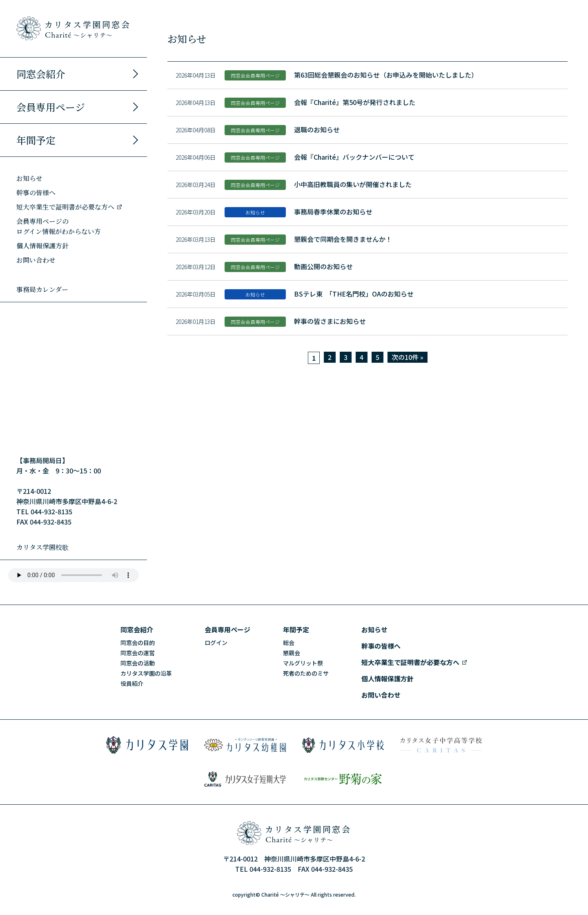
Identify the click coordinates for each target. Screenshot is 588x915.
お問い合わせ (36, 260)
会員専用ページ (79, 107)
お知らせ (29, 178)
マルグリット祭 (303, 663)
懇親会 (292, 653)
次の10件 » (408, 357)
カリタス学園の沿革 (146, 673)
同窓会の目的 (138, 643)
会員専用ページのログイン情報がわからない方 (59, 226)
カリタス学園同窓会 (88, 29)
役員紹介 (132, 683)
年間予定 (79, 140)
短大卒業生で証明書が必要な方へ (69, 207)
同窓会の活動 (138, 663)
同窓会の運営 (138, 653)
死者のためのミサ (306, 673)
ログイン (216, 643)
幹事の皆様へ (36, 193)
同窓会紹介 (79, 74)
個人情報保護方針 (42, 246)
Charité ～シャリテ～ (285, 894)
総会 (289, 643)
